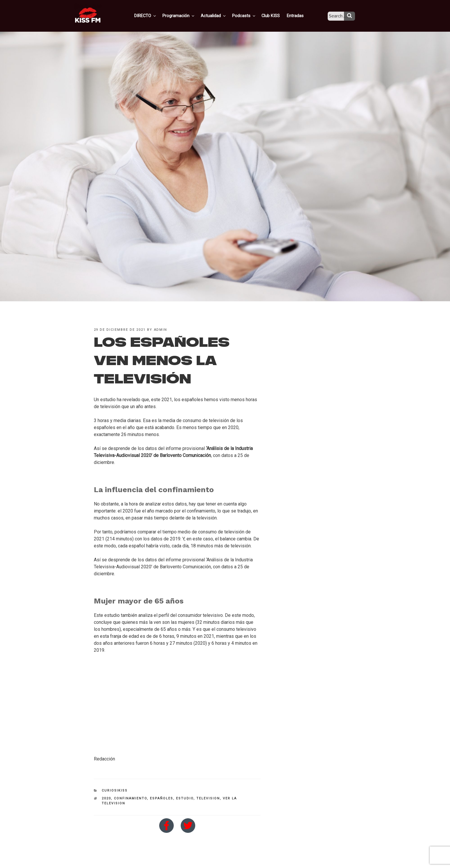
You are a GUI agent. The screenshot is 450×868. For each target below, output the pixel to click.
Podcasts (250, 15)
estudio (185, 798)
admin (161, 330)
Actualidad (221, 15)
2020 (106, 798)
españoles (162, 798)
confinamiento (130, 798)
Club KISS (275, 15)
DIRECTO (155, 15)
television (208, 798)
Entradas (299, 15)
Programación (187, 15)
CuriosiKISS (115, 791)
